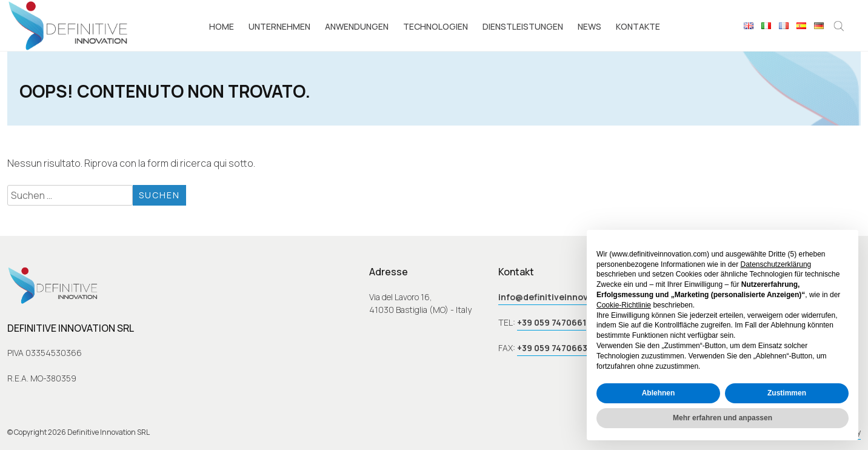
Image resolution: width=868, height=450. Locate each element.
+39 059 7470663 (552, 348)
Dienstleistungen (523, 26)
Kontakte (638, 26)
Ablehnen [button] (659, 393)
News (589, 26)
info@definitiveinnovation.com (565, 297)
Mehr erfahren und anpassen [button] (723, 418)
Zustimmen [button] (787, 393)
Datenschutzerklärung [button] (776, 264)
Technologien (436, 26)
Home (222, 26)
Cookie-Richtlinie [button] (624, 305)
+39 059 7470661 (552, 322)
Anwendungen (357, 26)
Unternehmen (279, 26)
